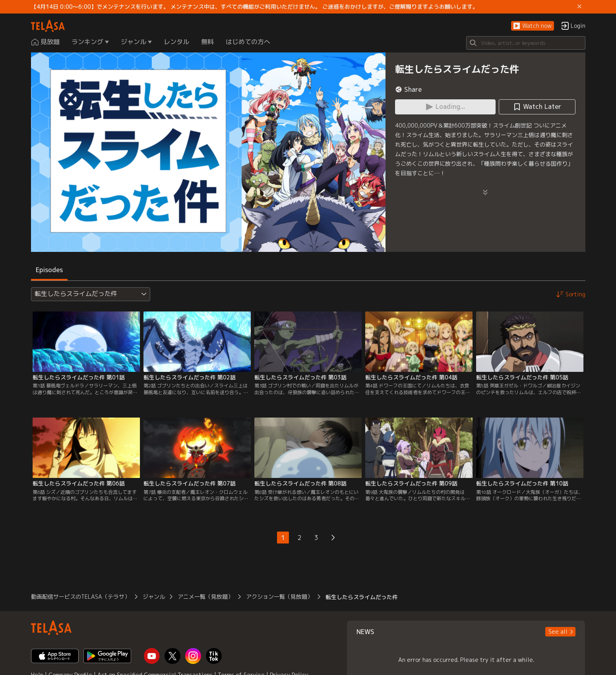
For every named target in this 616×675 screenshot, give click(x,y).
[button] (533, 26)
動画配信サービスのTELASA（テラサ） (80, 597)
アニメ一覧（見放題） (205, 597)
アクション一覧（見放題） (279, 597)
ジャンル (154, 597)
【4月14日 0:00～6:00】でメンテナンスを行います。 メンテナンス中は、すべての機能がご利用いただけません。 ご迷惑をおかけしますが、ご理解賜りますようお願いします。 (255, 7)
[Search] (526, 43)
